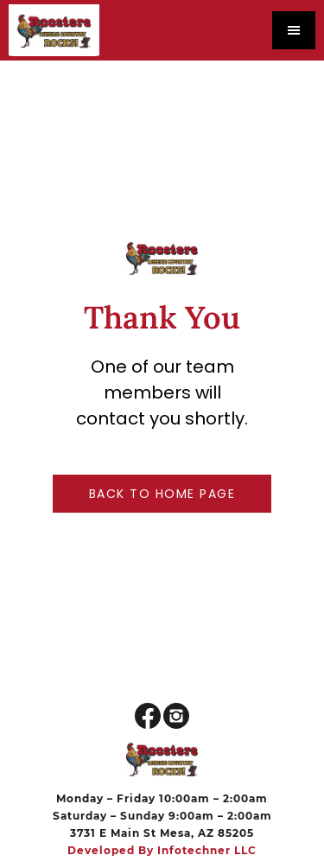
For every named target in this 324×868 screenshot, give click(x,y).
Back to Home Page (162, 494)
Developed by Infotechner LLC (162, 850)
